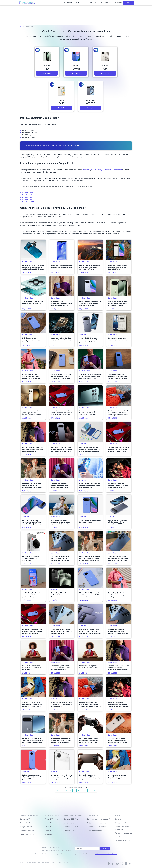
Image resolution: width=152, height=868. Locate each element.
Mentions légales (121, 823)
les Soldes (87, 170)
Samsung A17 (25, 819)
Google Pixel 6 (28, 193)
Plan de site (119, 837)
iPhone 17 (48, 827)
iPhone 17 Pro (50, 823)
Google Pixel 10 (28, 202)
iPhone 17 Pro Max (51, 819)
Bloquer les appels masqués (97, 827)
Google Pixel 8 (28, 197)
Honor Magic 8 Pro (27, 831)
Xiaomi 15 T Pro (26, 823)
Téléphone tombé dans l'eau (97, 823)
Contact (118, 819)
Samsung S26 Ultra (71, 819)
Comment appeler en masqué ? (98, 819)
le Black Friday (97, 170)
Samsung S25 (69, 831)
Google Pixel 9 (28, 200)
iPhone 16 (48, 834)
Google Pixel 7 (28, 195)
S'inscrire (105, 849)
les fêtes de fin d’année (113, 170)
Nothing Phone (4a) (27, 834)
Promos (129, 3)
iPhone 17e (48, 831)
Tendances (118, 3)
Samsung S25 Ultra (71, 827)
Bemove (65, 863)
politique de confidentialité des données (106, 854)
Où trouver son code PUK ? (97, 831)
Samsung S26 (69, 823)
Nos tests (106, 3)
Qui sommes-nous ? (122, 841)
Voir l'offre (47, 73)
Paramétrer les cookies (123, 833)
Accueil (22, 26)
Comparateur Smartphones (75, 3)
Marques (94, 3)
